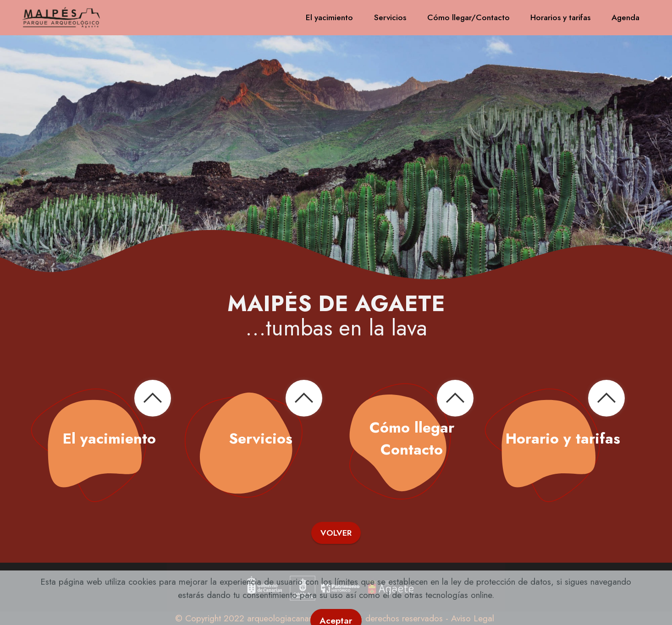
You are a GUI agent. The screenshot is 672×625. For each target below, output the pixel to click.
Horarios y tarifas (560, 17)
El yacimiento (329, 17)
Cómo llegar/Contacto (468, 17)
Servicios (390, 17)
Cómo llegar (412, 428)
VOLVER (336, 533)
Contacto (412, 450)
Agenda (625, 17)
